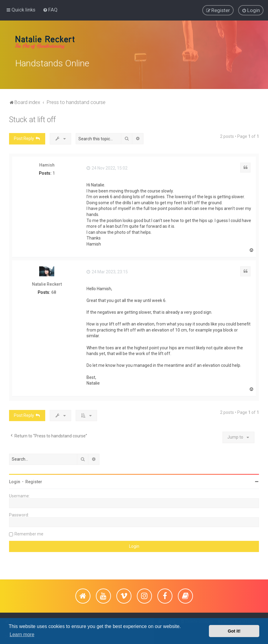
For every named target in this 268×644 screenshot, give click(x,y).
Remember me (29, 532)
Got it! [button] (234, 631)
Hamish (47, 163)
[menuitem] (50, 9)
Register (34, 480)
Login (15, 480)
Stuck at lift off (32, 118)
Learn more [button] (22, 634)
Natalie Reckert (47, 283)
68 (54, 291)
